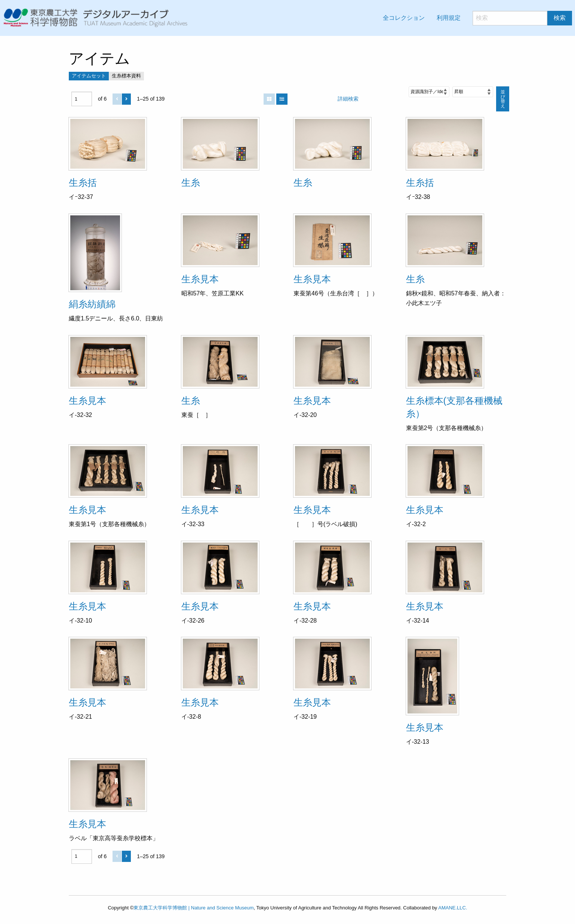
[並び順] (429, 92)
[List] (282, 99)
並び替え (503, 99)
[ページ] (82, 99)
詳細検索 (348, 99)
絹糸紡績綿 (92, 304)
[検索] (510, 18)
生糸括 (83, 182)
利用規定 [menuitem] (449, 18)
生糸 (191, 182)
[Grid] (269, 99)
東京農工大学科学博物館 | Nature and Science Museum (193, 908)
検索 (560, 18)
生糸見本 (200, 279)
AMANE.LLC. (453, 908)
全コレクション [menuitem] (404, 18)
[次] (126, 99)
